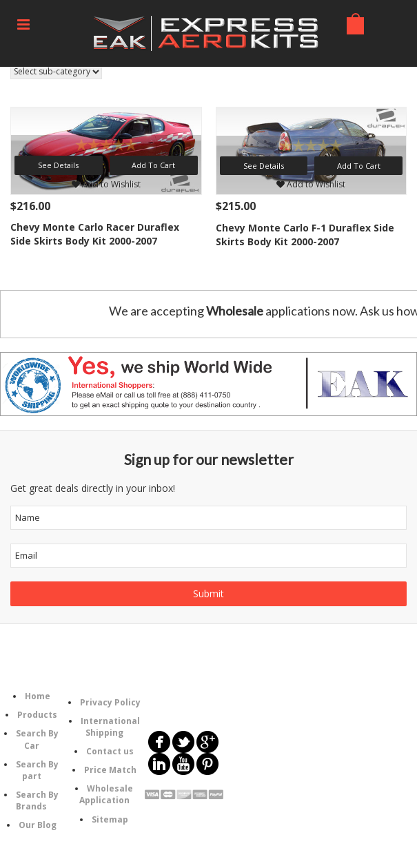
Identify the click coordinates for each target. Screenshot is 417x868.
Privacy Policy (110, 702)
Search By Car (37, 739)
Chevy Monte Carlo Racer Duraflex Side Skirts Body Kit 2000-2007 (95, 234)
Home (38, 696)
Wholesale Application (106, 794)
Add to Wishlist (106, 184)
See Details (58, 165)
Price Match (110, 770)
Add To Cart (153, 165)
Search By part (37, 770)
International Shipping (110, 727)
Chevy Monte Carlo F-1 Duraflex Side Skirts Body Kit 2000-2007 (305, 235)
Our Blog (38, 825)
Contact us (110, 751)
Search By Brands (37, 800)
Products (37, 715)
